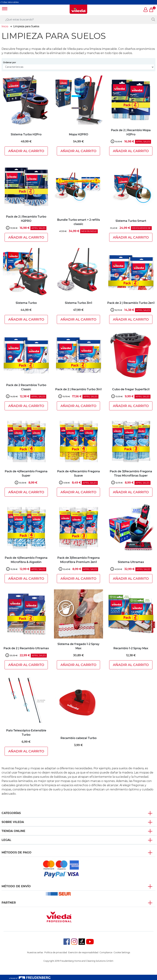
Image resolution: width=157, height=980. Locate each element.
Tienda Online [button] (13, 831)
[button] (146, 10)
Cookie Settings (122, 952)
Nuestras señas (35, 952)
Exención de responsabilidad (83, 952)
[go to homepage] (78, 9)
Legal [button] (6, 840)
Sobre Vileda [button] (13, 822)
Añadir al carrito (26, 151)
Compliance (106, 952)
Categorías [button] (11, 813)
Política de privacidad (56, 952)
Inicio (5, 26)
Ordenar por (9, 62)
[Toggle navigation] (5, 9)
